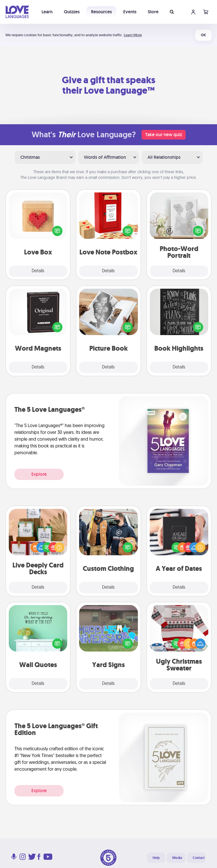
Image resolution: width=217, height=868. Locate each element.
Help (156, 858)
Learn (47, 12)
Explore (39, 474)
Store (153, 12)
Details (38, 271)
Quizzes (72, 12)
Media (177, 858)
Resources (101, 12)
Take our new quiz (164, 135)
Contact (199, 858)
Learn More (133, 35)
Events (130, 12)
